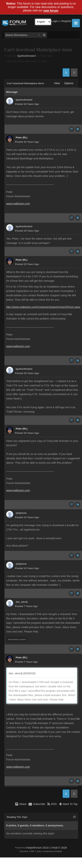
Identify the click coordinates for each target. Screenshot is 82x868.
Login (55, 21)
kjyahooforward (26, 56)
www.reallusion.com (18, 204)
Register (66, 21)
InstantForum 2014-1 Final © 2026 (46, 848)
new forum (51, 11)
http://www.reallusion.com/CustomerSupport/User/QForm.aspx (43, 307)
